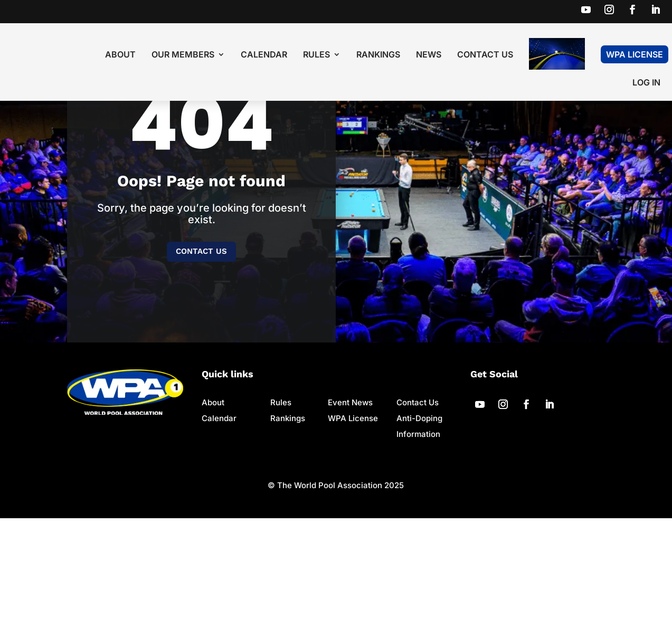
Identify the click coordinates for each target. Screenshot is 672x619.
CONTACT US (201, 352)
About (120, 55)
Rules (316, 55)
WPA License (635, 54)
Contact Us (485, 55)
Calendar (264, 55)
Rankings (378, 55)
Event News (350, 503)
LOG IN (646, 83)
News (429, 55)
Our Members (183, 55)
